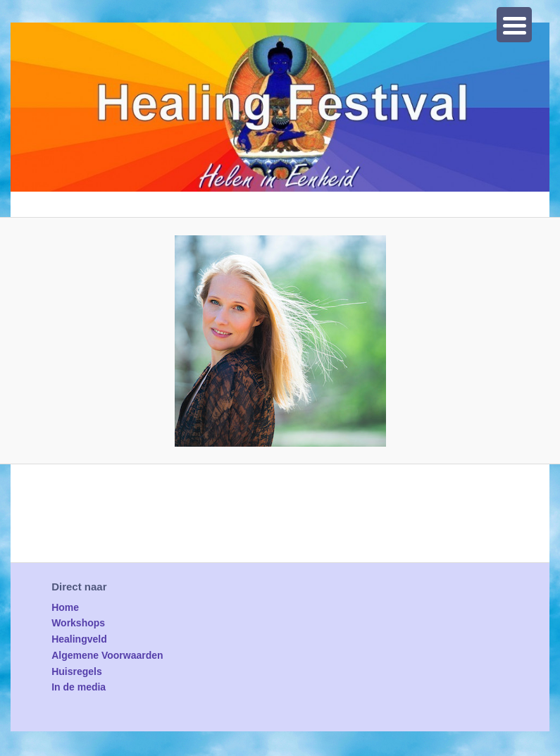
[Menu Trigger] (514, 25)
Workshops (78, 623)
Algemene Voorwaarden (107, 655)
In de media (79, 687)
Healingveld (79, 639)
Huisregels (77, 671)
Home (65, 607)
